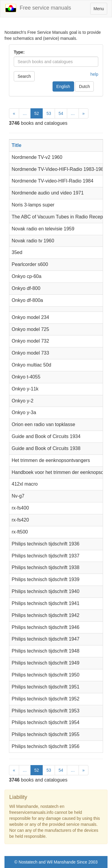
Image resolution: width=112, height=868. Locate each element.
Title (17, 145)
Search (24, 76)
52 (37, 113)
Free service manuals (38, 8)
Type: (19, 52)
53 (49, 113)
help (94, 74)
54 (61, 113)
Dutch (84, 86)
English (63, 86)
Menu (100, 10)
